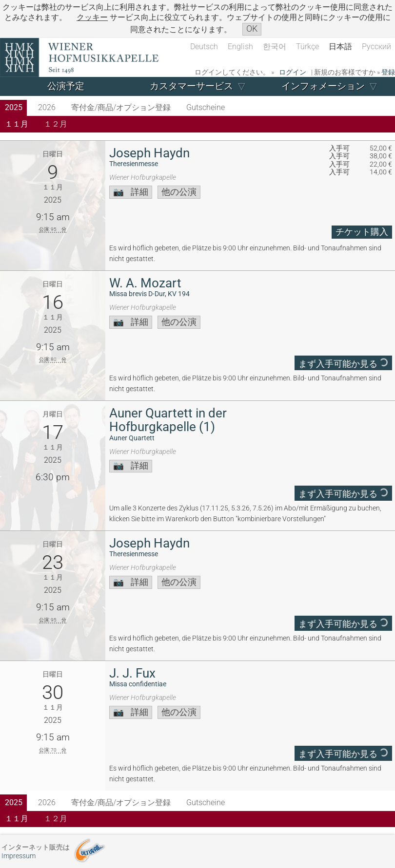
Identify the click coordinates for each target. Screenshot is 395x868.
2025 (14, 107)
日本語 (340, 47)
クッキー (92, 17)
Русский (376, 47)
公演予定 (66, 86)
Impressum (19, 856)
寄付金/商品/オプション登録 (121, 107)
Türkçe (307, 47)
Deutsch (204, 47)
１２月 (56, 124)
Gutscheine (206, 107)
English (240, 47)
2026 (47, 107)
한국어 (275, 47)
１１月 (17, 124)
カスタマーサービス (191, 86)
